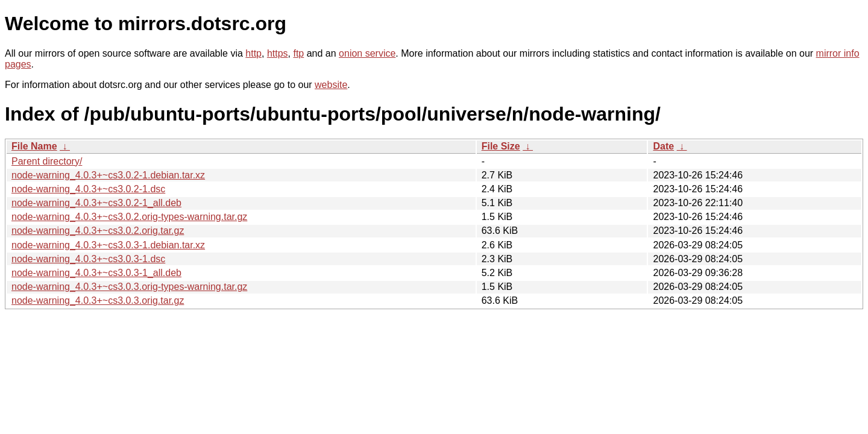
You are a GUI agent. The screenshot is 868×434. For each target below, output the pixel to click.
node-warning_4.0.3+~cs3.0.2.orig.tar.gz (98, 231)
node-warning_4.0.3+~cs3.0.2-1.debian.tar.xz (108, 175)
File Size (501, 146)
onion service (367, 53)
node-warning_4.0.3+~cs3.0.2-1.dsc (88, 189)
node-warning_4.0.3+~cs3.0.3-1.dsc (88, 259)
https (278, 53)
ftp (298, 53)
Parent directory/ (47, 161)
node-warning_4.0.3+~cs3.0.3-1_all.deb (96, 273)
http (253, 53)
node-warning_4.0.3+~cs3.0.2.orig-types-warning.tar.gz (129, 217)
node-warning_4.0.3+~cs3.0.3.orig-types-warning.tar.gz (129, 287)
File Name (34, 146)
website (331, 85)
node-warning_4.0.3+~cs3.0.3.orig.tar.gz (98, 300)
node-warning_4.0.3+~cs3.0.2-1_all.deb (96, 203)
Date (663, 146)
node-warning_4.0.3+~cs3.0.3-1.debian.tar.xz (108, 245)
